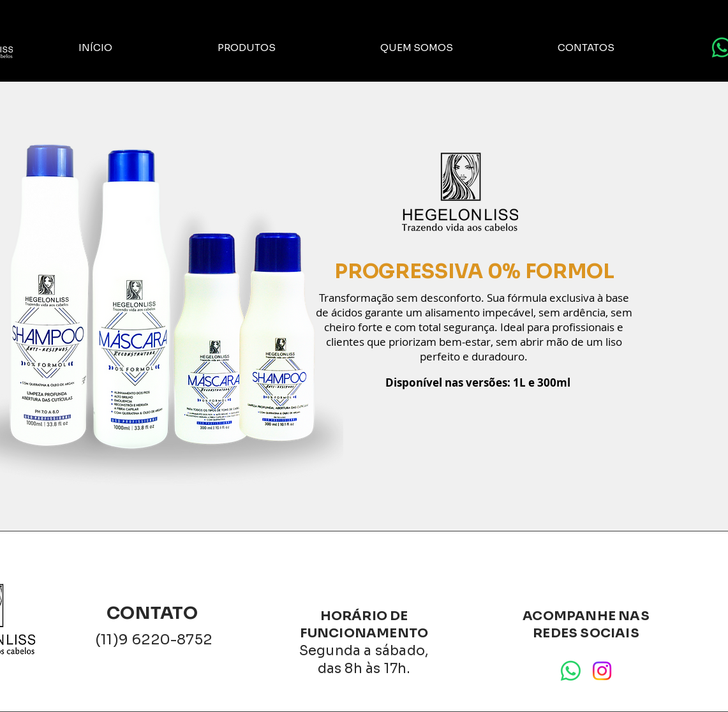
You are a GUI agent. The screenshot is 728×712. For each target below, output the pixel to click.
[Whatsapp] (571, 671)
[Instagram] (602, 671)
